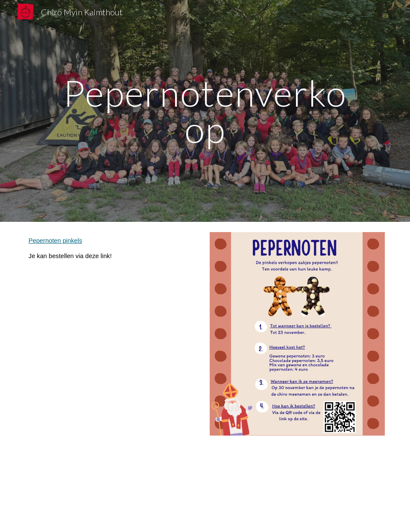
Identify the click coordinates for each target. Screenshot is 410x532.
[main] (205, 111)
